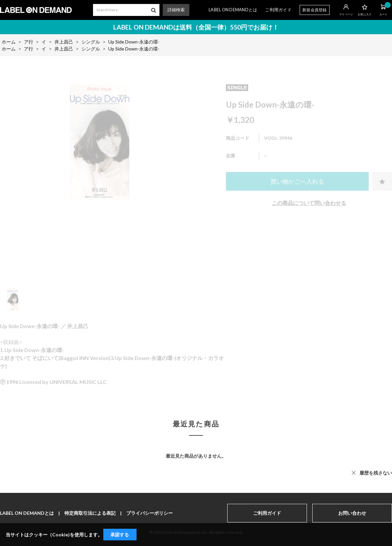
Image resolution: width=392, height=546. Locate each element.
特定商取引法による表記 (90, 513)
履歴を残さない (376, 473)
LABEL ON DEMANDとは (233, 10)
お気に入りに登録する (382, 181)
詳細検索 (176, 10)
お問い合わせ (352, 513)
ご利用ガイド (278, 10)
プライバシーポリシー (149, 513)
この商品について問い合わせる (309, 203)
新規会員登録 (315, 10)
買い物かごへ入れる (297, 181)
